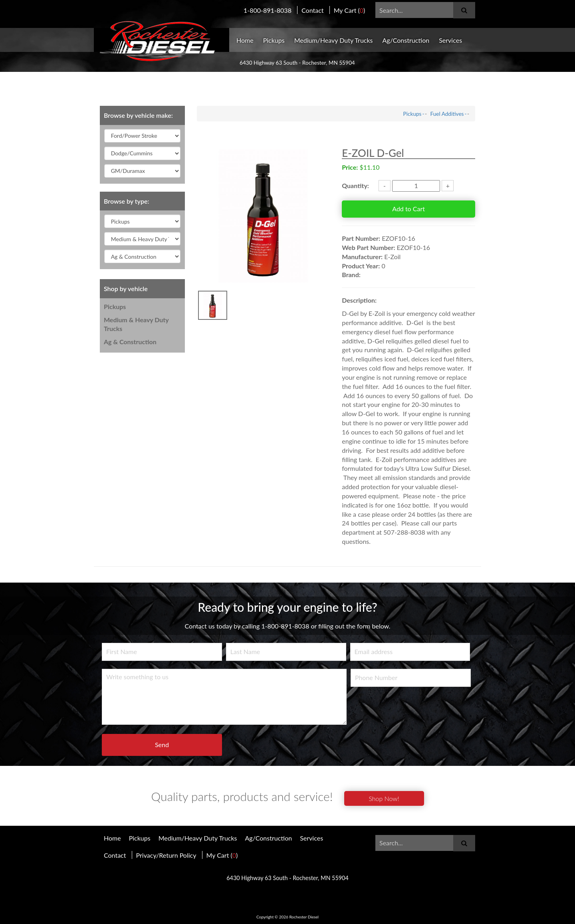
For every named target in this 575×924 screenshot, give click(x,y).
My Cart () (350, 10)
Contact (312, 10)
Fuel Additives (447, 114)
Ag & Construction (130, 342)
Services (450, 40)
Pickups (274, 40)
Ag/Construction (406, 40)
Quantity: (355, 185)
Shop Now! (384, 798)
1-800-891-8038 (268, 10)
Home (245, 40)
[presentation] (411, 710)
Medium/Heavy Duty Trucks (334, 40)
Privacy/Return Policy (166, 855)
